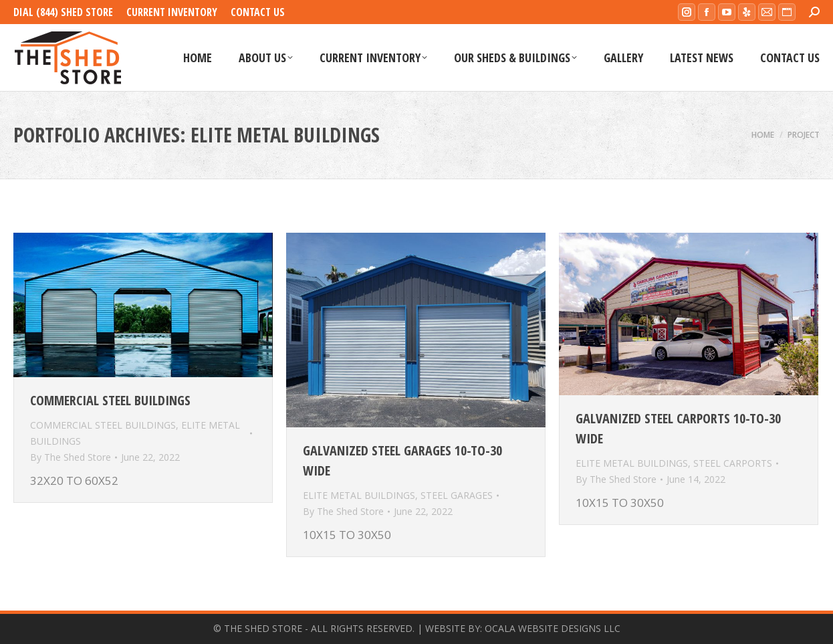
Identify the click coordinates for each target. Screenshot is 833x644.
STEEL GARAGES (457, 495)
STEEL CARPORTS (733, 463)
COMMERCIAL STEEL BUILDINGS (103, 425)
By (71, 457)
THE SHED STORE (263, 628)
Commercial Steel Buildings (110, 400)
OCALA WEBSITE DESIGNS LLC (553, 628)
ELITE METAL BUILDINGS (359, 495)
